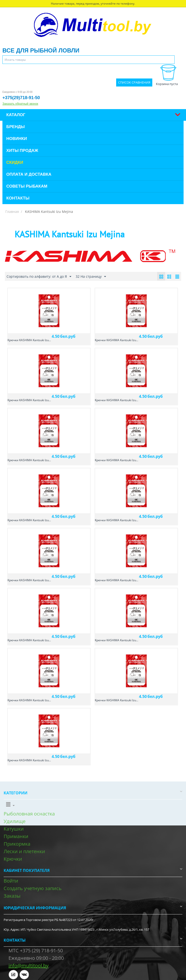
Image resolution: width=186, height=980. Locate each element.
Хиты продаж (22, 151)
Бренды (16, 127)
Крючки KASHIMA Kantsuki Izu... (29, 340)
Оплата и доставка (29, 174)
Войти (11, 881)
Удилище (15, 821)
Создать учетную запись (33, 888)
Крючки (13, 859)
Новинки (17, 139)
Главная (12, 212)
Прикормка (17, 844)
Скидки (15, 162)
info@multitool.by (28, 966)
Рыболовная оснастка (29, 814)
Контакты (18, 198)
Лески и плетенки (24, 851)
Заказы (12, 896)
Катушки (14, 829)
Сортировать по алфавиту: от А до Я (39, 277)
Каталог (16, 115)
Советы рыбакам (27, 186)
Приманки (16, 836)
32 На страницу (91, 277)
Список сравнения (134, 82)
